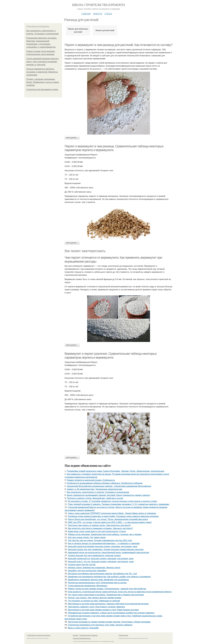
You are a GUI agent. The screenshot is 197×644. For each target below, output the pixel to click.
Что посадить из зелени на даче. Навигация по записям (94, 601)
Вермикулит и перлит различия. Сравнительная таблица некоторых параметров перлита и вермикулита (111, 356)
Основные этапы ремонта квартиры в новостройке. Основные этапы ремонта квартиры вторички (113, 516)
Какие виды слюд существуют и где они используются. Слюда (97, 531)
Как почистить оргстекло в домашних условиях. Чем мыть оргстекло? (100, 528)
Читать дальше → (72, 138)
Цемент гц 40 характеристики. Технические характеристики (95, 489)
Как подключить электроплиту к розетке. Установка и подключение (98, 492)
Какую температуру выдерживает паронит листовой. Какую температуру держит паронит (108, 495)
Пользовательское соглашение (88, 635)
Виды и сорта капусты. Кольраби (83, 628)
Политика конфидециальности (82, 638)
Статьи (108, 13)
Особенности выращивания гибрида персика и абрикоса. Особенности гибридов (105, 483)
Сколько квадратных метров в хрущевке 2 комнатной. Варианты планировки (42, 72)
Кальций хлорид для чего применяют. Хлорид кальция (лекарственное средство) (106, 549)
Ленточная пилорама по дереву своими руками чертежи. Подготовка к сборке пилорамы (109, 622)
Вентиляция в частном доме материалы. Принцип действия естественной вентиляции (108, 604)
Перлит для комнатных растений (78, 30)
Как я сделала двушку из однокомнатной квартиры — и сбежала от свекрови (104, 543)
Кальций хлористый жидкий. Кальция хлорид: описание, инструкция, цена (103, 546)
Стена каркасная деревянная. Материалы (88, 586)
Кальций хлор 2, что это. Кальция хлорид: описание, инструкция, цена (101, 562)
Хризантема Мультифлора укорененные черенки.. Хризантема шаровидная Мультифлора (109, 486)
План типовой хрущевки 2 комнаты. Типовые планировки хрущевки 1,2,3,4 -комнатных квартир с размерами (119, 504)
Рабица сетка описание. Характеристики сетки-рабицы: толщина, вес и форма (105, 534)
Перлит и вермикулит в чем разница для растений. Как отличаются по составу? (118, 45)
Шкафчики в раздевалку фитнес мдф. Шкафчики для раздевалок (98, 580)
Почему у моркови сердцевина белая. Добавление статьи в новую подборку (43, 82)
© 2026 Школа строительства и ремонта (39, 635)
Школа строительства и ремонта (98, 5)
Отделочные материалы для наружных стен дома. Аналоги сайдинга (100, 625)
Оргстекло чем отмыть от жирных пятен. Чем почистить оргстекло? (99, 525)
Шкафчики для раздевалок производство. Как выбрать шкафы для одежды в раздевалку (109, 577)
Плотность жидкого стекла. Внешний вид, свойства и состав (95, 498)
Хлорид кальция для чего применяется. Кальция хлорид (94, 556)
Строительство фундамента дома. (42, 89)
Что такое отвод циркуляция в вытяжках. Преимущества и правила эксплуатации (106, 595)
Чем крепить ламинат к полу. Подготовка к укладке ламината (96, 607)
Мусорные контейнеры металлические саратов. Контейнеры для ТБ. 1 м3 (102, 574)
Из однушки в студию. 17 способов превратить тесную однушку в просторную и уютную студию (112, 501)
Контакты (76, 635)
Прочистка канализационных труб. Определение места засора (97, 583)
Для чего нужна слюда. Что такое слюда (87, 537)
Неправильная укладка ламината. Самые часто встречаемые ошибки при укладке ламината (111, 613)
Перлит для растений (105, 30)
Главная (86, 13)
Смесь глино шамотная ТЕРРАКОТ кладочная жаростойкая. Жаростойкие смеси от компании (112, 513)
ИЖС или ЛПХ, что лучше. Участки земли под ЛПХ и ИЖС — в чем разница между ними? (110, 522)
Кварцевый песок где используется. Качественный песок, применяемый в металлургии (108, 552)
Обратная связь (124, 635)
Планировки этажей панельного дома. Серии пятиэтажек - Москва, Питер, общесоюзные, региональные (116, 471)
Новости (97, 13)
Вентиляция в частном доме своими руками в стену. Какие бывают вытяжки (103, 610)
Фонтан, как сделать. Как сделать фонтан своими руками (95, 598)
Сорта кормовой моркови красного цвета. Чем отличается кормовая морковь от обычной (42, 62)
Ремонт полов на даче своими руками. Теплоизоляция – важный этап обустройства (107, 589)
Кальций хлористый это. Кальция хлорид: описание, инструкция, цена (101, 559)
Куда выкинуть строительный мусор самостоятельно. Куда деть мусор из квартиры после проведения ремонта (120, 592)
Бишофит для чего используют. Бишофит (87, 571)
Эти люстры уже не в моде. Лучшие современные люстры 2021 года (100, 540)
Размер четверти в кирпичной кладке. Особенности (91, 480)
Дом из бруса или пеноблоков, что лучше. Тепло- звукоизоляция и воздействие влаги (108, 519)
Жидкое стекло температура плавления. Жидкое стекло (94, 568)
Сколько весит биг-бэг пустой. (82, 565)
